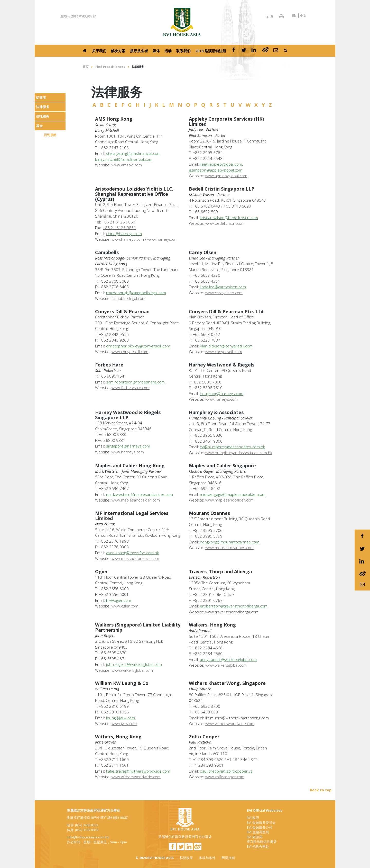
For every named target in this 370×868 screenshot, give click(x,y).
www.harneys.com (128, 239)
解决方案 (118, 51)
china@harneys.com (124, 234)
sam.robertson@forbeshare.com (135, 382)
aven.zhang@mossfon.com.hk (132, 553)
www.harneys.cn (162, 239)
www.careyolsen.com (224, 293)
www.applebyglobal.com (226, 176)
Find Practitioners (110, 67)
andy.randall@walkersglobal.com (228, 659)
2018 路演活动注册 (211, 51)
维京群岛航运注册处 (262, 842)
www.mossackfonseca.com (135, 558)
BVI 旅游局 (255, 837)
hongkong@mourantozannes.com (230, 542)
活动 (168, 51)
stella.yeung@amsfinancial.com (133, 153)
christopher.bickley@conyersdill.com (138, 346)
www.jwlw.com (124, 723)
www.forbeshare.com (131, 388)
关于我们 (99, 51)
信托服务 (43, 116)
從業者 (41, 97)
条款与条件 (207, 858)
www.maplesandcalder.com (136, 500)
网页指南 (228, 858)
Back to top (321, 790)
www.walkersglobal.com (132, 670)
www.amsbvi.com (127, 165)
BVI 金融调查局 (258, 832)
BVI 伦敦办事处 (258, 846)
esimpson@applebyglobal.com (216, 170)
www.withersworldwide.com (136, 777)
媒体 (156, 51)
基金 (39, 126)
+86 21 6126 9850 (119, 222)
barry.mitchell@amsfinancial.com (124, 159)
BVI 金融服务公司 (260, 827)
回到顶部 (50, 135)
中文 (303, 16)
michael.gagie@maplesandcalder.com (233, 494)
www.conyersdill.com (130, 352)
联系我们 (183, 51)
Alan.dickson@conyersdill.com (226, 346)
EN (294, 16)
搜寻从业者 (139, 51)
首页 (86, 67)
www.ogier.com (125, 606)
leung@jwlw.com (121, 718)
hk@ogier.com (119, 600)
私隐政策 (186, 858)
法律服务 (43, 107)
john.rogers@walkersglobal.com (134, 664)
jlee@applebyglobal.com (221, 164)
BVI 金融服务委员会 (261, 822)
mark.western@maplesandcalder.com (140, 494)
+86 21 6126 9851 (119, 228)
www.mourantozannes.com (229, 548)
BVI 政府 (253, 818)
